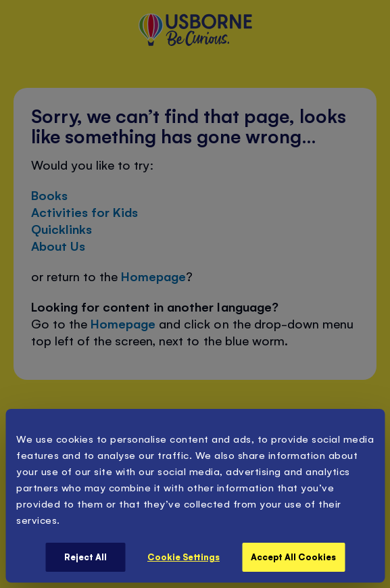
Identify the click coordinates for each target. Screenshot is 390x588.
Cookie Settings (184, 557)
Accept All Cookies (293, 557)
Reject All (86, 557)
